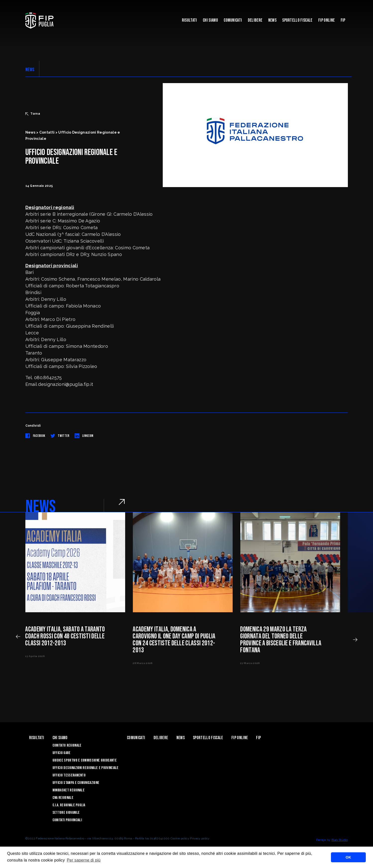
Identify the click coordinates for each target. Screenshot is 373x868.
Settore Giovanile (66, 813)
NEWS (30, 70)
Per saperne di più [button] (84, 860)
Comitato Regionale (67, 745)
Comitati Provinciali (67, 820)
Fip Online (326, 20)
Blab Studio (340, 840)
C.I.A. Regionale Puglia (69, 805)
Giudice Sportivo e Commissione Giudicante (85, 760)
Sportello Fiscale (297, 20)
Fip (343, 20)
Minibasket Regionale (69, 790)
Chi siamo (210, 20)
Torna (33, 114)
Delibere (255, 20)
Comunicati (233, 20)
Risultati (189, 20)
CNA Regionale (63, 798)
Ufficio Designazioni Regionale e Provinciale (86, 768)
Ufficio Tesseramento (69, 775)
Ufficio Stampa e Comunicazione (76, 783)
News (272, 20)
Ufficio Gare (62, 753)
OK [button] (348, 857)
